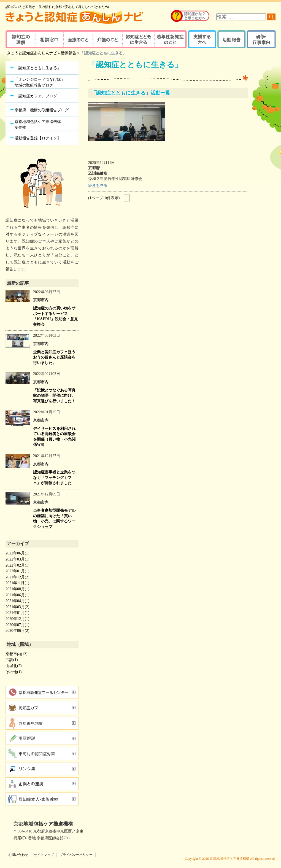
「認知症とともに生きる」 (38, 68)
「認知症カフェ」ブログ (36, 96)
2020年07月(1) (17, 625)
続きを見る (98, 186)
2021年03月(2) (17, 607)
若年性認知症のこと (171, 39)
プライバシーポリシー (76, 855)
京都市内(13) (16, 654)
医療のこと (78, 39)
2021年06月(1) (17, 595)
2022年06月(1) (17, 553)
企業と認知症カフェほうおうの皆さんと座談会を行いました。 (54, 357)
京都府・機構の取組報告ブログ (42, 110)
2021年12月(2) (17, 577)
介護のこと (107, 39)
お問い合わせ (18, 855)
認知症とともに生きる (138, 39)
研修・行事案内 (260, 39)
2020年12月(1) (17, 619)
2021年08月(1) (17, 589)
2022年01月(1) (17, 571)
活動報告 (231, 39)
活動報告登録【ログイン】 (38, 138)
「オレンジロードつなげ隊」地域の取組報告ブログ (40, 82)
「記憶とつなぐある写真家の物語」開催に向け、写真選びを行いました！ (54, 396)
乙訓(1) (12, 660)
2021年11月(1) (17, 583)
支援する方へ (202, 39)
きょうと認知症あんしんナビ (32, 53)
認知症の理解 (20, 39)
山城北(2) (13, 666)
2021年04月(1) (17, 601)
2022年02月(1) (17, 565)
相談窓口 (49, 39)
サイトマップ (44, 855)
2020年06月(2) (17, 631)
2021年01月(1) (17, 613)
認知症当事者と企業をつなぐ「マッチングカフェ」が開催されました (54, 478)
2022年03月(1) (17, 559)
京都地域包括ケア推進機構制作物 (38, 125)
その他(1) (13, 672)
